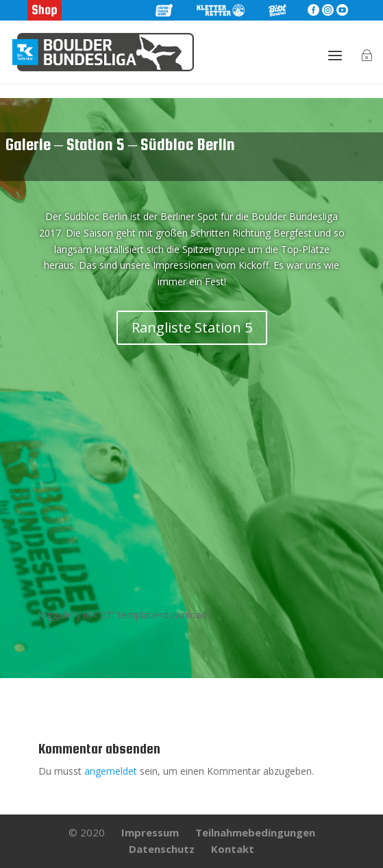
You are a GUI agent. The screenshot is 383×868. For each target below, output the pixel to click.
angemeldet (111, 771)
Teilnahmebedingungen (255, 832)
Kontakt (233, 849)
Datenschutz (162, 849)
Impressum (150, 832)
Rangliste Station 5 (192, 327)
